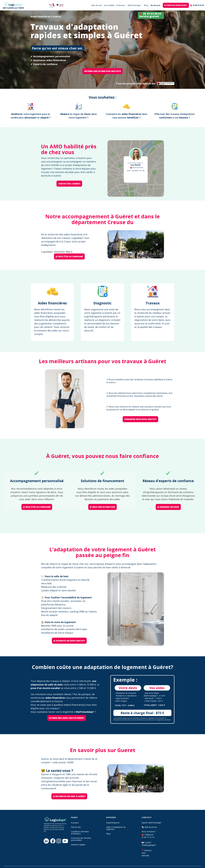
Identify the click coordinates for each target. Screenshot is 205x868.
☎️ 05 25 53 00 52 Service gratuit (150, 15)
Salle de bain (97, 5)
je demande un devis (168, 507)
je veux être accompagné (69, 256)
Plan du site (76, 827)
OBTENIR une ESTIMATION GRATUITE (102, 71)
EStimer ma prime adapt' (176, 5)
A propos (75, 823)
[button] (146, 5)
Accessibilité (109, 5)
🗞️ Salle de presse (149, 827)
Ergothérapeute (113, 823)
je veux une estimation (102, 507)
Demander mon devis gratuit (140, 419)
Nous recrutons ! (149, 832)
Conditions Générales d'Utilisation (80, 833)
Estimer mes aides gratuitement (67, 718)
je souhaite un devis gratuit (69, 641)
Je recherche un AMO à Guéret (69, 796)
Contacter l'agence (69, 184)
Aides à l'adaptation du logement (116, 828)
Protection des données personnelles (81, 839)
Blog (108, 834)
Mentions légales (78, 845)
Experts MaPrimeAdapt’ (151, 823)
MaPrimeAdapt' (134, 5)
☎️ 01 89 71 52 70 (197, 5)
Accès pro (155, 5)
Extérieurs (121, 5)
